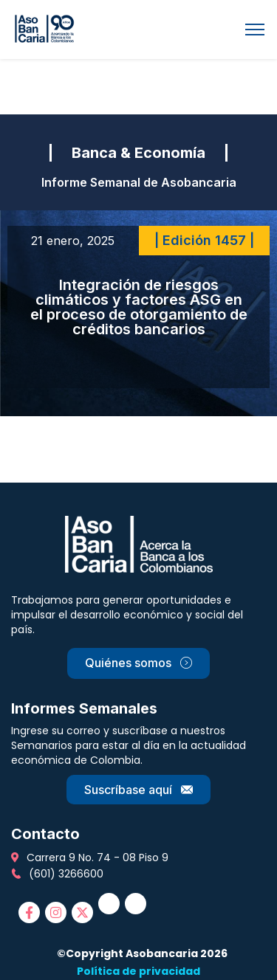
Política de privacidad (138, 971)
